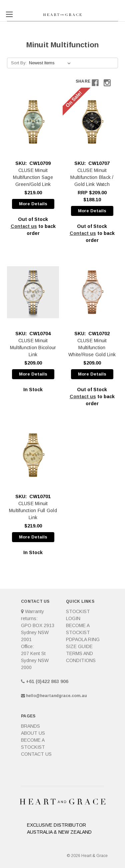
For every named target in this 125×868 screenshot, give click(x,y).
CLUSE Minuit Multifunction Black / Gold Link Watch (92, 177)
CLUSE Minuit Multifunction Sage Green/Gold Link (33, 177)
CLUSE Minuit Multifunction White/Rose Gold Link (92, 348)
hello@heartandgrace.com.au (56, 696)
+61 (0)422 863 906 (47, 681)
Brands (30, 726)
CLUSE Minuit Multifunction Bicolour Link (33, 348)
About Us (33, 733)
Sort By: (19, 63)
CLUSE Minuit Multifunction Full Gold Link (33, 510)
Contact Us (36, 754)
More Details (33, 204)
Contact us (24, 226)
